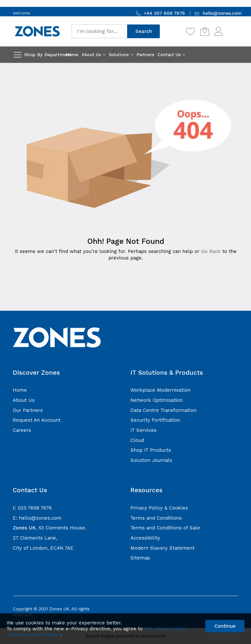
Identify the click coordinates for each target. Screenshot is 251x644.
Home (20, 390)
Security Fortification (155, 420)
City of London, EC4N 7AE (43, 548)
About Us (24, 400)
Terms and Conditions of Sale (165, 528)
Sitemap (140, 558)
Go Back (211, 251)
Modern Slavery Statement (162, 548)
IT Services (143, 430)
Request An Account (37, 420)
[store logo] (37, 31)
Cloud (137, 440)
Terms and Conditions (156, 518)
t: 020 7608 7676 (32, 508)
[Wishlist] (191, 31)
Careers (22, 430)
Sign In (231, 28)
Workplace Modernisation (160, 390)
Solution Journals (151, 460)
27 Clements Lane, (35, 538)
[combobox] (99, 31)
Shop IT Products (151, 450)
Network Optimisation (157, 400)
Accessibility (145, 538)
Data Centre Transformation (163, 410)
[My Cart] (205, 31)
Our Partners (28, 410)
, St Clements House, (50, 528)
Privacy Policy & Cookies (159, 508)
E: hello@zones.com (37, 518)
